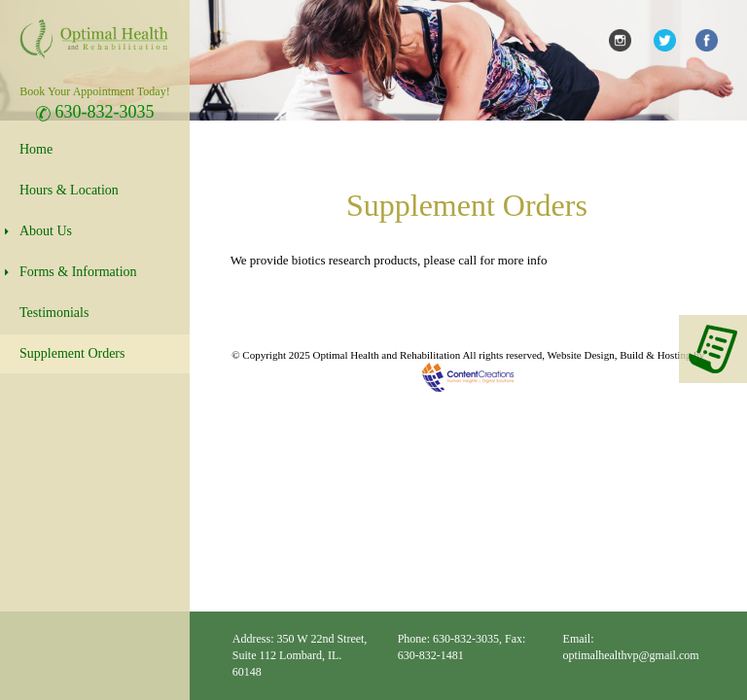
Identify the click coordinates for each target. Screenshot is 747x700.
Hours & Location (69, 190)
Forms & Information (78, 272)
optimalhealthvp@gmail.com (631, 655)
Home (36, 149)
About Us (46, 231)
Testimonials (54, 313)
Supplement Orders (72, 353)
